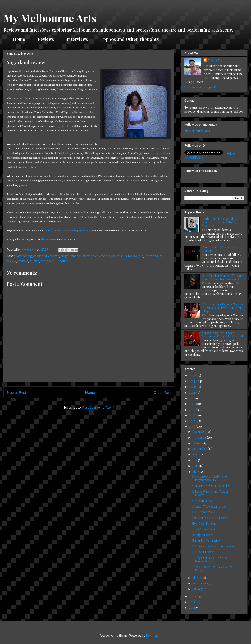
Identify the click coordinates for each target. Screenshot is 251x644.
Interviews (77, 39)
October (198, 443)
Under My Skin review (206, 541)
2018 (192, 415)
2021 (192, 398)
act (19, 256)
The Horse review (203, 512)
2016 (192, 427)
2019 (192, 410)
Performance (154, 256)
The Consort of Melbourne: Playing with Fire (210, 478)
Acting (27, 256)
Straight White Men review (209, 506)
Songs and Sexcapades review (211, 486)
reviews (23, 261)
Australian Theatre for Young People (65, 230)
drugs (64, 256)
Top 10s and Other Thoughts (130, 39)
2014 (192, 602)
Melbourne (136, 256)
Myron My (215, 60)
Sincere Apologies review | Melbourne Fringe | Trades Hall (222, 334)
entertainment (80, 256)
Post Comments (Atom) (98, 407)
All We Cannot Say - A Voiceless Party (212, 569)
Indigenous (119, 256)
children (54, 256)
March (197, 578)
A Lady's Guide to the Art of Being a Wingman (209, 560)
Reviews (46, 39)
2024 (192, 381)
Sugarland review (203, 501)
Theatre (61, 261)
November (200, 437)
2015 (192, 596)
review (11, 261)
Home (19, 39)
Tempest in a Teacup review (210, 518)
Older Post (162, 392)
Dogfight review (202, 535)
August (197, 454)
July (195, 460)
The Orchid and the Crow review (213, 546)
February (199, 583)
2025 (192, 375)
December (200, 432)
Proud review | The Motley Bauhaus (219, 249)
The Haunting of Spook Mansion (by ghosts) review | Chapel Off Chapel (223, 308)
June (196, 466)
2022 (192, 392)
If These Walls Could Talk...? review (210, 493)
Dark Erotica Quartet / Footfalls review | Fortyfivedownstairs (223, 277)
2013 (192, 608)
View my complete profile (201, 87)
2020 (193, 404)
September (200, 449)
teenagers (47, 261)
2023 (192, 387)
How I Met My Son (204, 523)
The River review (203, 552)
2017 (192, 421)
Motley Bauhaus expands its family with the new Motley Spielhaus (220, 222)
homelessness (100, 256)
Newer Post (17, 392)
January (198, 589)
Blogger (152, 635)
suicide (34, 261)
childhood (40, 256)
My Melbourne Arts (50, 18)
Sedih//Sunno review (205, 529)
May (195, 471)
